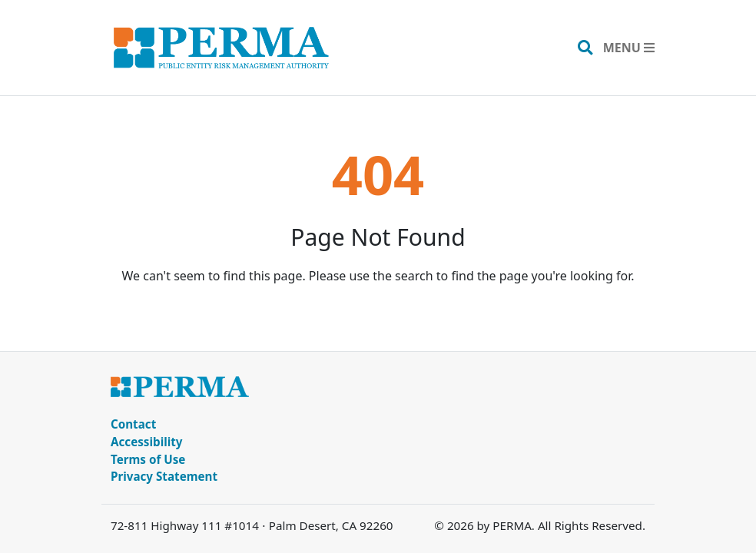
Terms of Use (148, 459)
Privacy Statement (164, 476)
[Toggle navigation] (629, 48)
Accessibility (147, 442)
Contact (133, 424)
